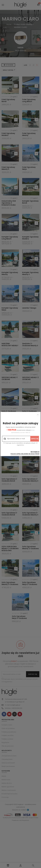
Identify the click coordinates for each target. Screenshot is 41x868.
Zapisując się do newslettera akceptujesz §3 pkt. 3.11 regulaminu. (21, 444)
